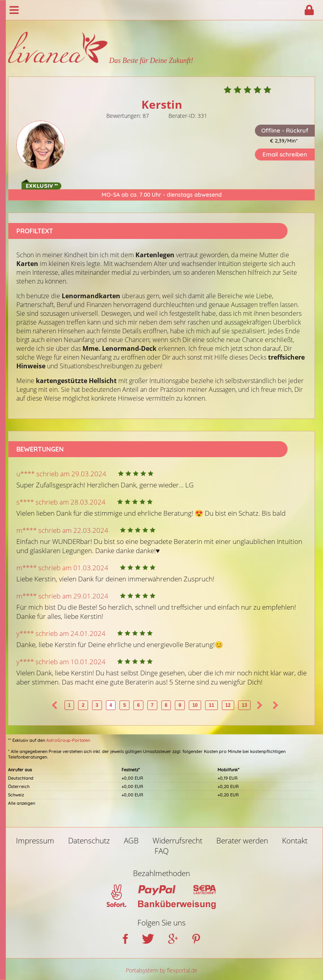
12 (228, 705)
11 (211, 705)
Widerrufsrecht (177, 841)
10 (195, 705)
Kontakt (295, 841)
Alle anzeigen (22, 803)
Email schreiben (285, 154)
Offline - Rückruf (285, 130)
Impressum (35, 841)
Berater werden (242, 841)
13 (244, 705)
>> (276, 705)
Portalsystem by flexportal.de (162, 970)
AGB (131, 841)
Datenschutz (89, 841)
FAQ (162, 851)
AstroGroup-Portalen (68, 740)
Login (309, 10)
